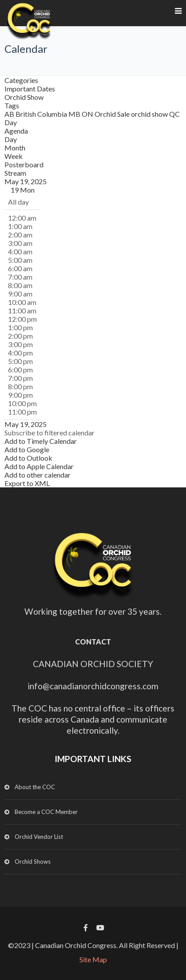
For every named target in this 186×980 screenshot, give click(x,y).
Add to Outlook (28, 458)
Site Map (93, 959)
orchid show (150, 114)
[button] (49, 433)
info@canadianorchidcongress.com (93, 686)
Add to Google (27, 449)
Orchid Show (24, 97)
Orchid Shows (33, 861)
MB (75, 114)
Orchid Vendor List (39, 837)
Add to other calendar (38, 475)
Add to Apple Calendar (39, 466)
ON (88, 114)
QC (174, 114)
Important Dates (30, 89)
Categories (21, 80)
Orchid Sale (113, 114)
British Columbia (42, 114)
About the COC (35, 787)
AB (10, 114)
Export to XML (27, 483)
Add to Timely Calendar (41, 441)
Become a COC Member (46, 812)
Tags (12, 105)
